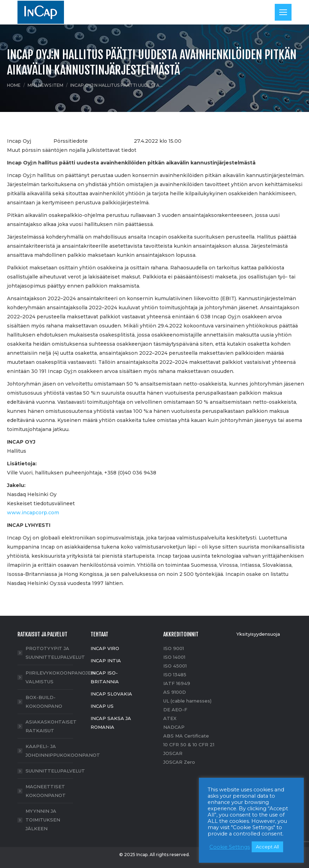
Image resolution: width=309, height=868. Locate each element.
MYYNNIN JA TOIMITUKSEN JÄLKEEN (43, 820)
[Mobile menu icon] (283, 12)
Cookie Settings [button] (230, 847)
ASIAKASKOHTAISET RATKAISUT (51, 726)
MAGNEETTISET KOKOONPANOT (46, 791)
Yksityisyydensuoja (258, 634)
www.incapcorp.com (33, 513)
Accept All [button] (267, 847)
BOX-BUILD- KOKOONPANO (44, 702)
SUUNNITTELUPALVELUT (55, 771)
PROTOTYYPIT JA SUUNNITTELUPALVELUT (55, 653)
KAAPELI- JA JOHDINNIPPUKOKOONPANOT (63, 751)
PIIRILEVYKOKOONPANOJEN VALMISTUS (60, 677)
